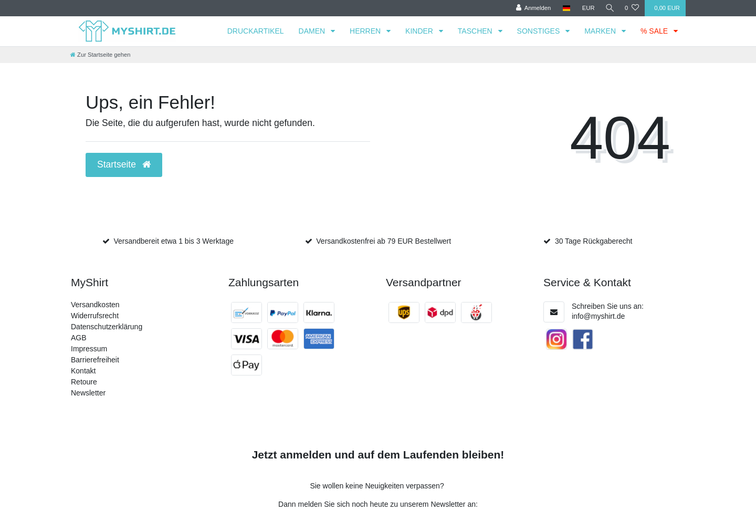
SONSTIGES (540, 31)
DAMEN (313, 31)
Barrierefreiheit (95, 360)
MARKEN (601, 31)
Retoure (84, 382)
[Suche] (608, 8)
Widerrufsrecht (95, 316)
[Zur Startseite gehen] (100, 55)
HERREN (366, 31)
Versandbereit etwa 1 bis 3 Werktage (174, 241)
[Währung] (586, 8)
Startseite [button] (124, 164)
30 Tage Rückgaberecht (594, 241)
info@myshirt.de (598, 316)
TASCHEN (476, 31)
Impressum (89, 349)
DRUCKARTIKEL (256, 31)
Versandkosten (95, 305)
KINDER (420, 31)
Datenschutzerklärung (107, 327)
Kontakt (83, 371)
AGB (79, 338)
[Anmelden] (531, 8)
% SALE (655, 31)
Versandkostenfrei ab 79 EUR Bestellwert (384, 241)
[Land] (564, 8)
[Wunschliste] (632, 8)
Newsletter (88, 393)
